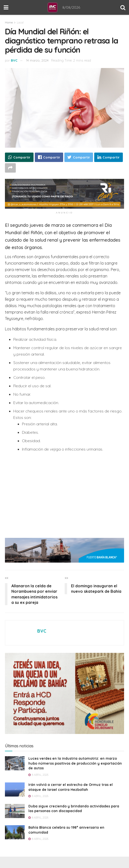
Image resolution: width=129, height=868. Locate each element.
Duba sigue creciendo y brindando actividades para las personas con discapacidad (74, 809)
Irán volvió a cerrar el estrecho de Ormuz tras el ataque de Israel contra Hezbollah (71, 787)
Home (9, 22)
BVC (14, 60)
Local (20, 22)
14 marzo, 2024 (37, 60)
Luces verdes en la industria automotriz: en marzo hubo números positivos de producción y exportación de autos (75, 763)
